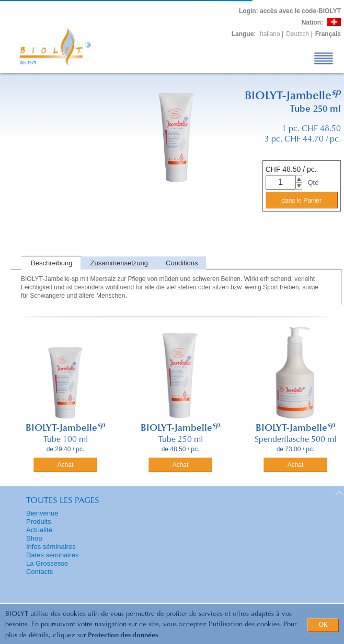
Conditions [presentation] (182, 263)
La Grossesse (47, 563)
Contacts (39, 572)
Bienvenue (42, 513)
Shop (34, 538)
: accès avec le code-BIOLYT (290, 11)
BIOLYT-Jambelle (65, 429)
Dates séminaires (52, 555)
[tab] (51, 263)
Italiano (270, 34)
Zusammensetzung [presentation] (119, 263)
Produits (39, 522)
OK (323, 625)
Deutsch (297, 34)
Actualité (39, 530)
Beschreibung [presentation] (52, 263)
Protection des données (123, 635)
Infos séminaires (51, 547)
